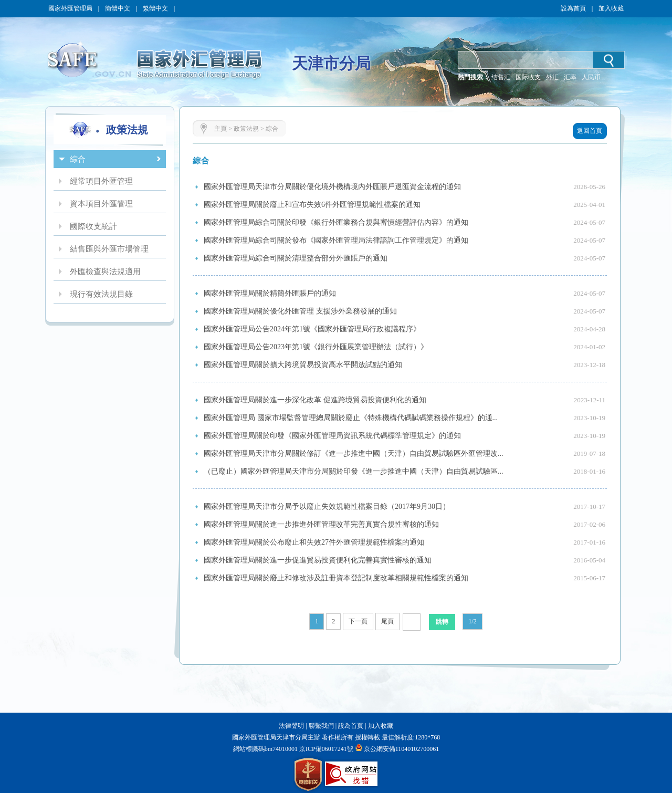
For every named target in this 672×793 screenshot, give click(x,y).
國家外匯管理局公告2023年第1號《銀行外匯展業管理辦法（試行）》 (316, 347)
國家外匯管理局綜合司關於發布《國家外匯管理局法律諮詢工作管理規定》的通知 (336, 240)
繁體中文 (155, 8)
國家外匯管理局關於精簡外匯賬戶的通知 (270, 293)
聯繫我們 (321, 726)
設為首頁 (573, 8)
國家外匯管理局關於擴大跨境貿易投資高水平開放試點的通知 (303, 365)
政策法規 (246, 129)
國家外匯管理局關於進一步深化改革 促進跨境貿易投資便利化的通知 (315, 400)
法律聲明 (291, 726)
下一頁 (358, 621)
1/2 (472, 621)
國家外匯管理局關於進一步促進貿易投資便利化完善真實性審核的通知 (318, 560)
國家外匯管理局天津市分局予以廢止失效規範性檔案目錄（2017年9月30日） (327, 507)
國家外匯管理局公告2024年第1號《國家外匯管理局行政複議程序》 (312, 329)
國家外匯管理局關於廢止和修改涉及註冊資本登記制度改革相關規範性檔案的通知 (336, 578)
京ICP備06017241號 (325, 749)
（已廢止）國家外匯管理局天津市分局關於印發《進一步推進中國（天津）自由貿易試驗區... (354, 471)
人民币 (591, 77)
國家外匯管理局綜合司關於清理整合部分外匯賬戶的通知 (296, 258)
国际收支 (528, 77)
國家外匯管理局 (70, 8)
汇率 (570, 77)
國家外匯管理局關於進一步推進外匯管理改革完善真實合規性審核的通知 (321, 524)
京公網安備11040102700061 (402, 749)
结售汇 (501, 77)
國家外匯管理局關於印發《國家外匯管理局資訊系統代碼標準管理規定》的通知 (332, 436)
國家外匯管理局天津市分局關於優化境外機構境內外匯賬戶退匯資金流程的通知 (332, 187)
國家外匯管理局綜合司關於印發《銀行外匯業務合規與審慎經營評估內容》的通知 (336, 222)
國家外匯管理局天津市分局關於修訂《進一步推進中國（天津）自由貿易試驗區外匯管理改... (354, 453)
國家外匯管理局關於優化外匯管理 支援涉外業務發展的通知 (300, 311)
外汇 (552, 77)
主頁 (220, 129)
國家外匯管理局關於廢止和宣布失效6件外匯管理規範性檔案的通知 (312, 205)
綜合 (272, 129)
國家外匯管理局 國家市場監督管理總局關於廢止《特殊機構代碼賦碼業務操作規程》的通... (351, 418)
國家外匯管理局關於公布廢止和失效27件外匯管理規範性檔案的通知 (314, 542)
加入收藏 (611, 8)
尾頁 (387, 621)
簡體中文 (118, 8)
